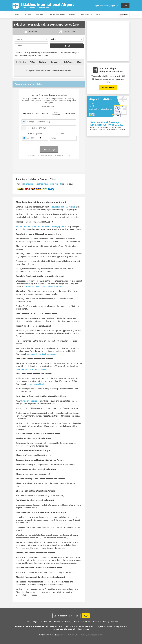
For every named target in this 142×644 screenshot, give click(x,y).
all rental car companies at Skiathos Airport (44, 286)
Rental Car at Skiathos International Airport (43, 184)
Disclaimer (97, 622)
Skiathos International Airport (47, 6)
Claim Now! (108, 88)
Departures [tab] (67, 32)
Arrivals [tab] (31, 32)
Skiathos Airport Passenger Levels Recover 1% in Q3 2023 (107, 123)
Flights (28, 14)
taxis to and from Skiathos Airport (41, 354)
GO (125, 5)
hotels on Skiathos (29, 401)
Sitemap (115, 622)
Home (17, 14)
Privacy (106, 622)
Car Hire (40, 14)
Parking (72, 14)
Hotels (98, 14)
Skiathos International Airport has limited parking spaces (40, 227)
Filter (67, 46)
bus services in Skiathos (36, 384)
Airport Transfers (56, 14)
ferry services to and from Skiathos (31, 369)
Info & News (86, 14)
